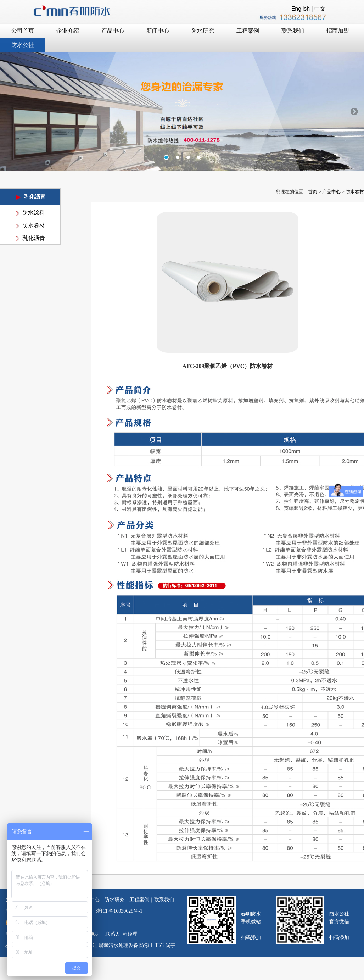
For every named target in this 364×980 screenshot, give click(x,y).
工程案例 (139, 900)
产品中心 (331, 192)
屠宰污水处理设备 (118, 945)
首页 (313, 192)
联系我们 (164, 900)
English (301, 9)
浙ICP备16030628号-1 (119, 911)
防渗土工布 (152, 945)
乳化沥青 (34, 238)
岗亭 (170, 945)
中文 (320, 9)
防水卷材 (34, 225)
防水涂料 (34, 213)
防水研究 (114, 900)
